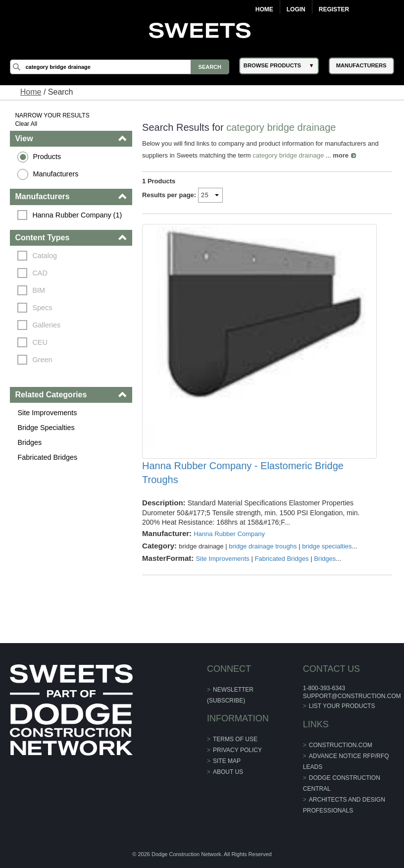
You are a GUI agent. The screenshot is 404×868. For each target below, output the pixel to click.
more (341, 155)
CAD (40, 273)
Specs (42, 308)
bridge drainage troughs (263, 546)
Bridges (29, 442)
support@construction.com (352, 696)
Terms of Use (235, 739)
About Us (228, 772)
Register (334, 9)
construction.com (341, 745)
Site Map (227, 761)
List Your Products (342, 706)
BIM (39, 290)
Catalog (45, 256)
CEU (40, 342)
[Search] (119, 67)
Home (264, 9)
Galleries (46, 325)
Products (47, 157)
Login (296, 9)
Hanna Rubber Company (229, 534)
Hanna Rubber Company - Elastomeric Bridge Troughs (243, 473)
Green (42, 360)
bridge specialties (327, 546)
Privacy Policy (237, 750)
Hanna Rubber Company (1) (77, 215)
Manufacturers (55, 174)
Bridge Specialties (46, 428)
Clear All (26, 124)
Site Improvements (47, 413)
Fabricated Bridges (47, 457)
